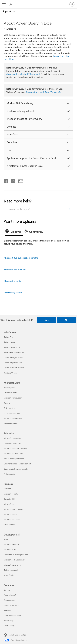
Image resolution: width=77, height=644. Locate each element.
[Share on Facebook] (6, 180)
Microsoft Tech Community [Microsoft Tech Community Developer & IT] (14, 560)
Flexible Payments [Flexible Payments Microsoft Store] (11, 423)
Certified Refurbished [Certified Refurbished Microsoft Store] (12, 413)
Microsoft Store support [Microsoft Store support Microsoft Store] (13, 398)
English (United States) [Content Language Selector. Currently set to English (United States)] (17, 635)
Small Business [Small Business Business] (10, 525)
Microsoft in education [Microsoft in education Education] (12, 438)
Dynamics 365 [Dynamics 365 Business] (9, 499)
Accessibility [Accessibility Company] (9, 621)
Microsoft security (12, 281)
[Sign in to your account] (72, 4)
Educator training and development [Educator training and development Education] (17, 464)
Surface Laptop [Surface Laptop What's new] (10, 342)
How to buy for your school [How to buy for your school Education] (14, 459)
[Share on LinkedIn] (12, 180)
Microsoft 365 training (15, 269)
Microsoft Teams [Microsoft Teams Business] (10, 514)
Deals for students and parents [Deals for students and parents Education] (16, 469)
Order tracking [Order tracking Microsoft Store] (9, 408)
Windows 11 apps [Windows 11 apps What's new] (11, 373)
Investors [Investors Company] (7, 610)
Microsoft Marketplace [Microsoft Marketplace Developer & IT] (13, 565)
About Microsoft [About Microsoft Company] (10, 595)
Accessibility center (13, 292)
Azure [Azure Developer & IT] (6, 539)
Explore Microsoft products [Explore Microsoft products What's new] (14, 368)
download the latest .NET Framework (23, 74)
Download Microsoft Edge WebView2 (43, 92)
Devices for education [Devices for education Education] (12, 443)
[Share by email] (19, 180)
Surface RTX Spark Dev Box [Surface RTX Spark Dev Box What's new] (14, 352)
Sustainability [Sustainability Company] (9, 626)
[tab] (14, 232)
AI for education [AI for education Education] (10, 474)
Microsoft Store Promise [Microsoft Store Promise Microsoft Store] (13, 418)
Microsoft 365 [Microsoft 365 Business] (9, 504)
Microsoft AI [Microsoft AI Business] (8, 489)
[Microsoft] (38, 2)
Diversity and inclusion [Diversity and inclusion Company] (13, 615)
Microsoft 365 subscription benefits (21, 258)
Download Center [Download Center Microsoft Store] (11, 393)
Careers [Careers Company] (7, 590)
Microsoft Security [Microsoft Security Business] (11, 494)
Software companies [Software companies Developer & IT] (12, 570)
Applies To (11, 29)
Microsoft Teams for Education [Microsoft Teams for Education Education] (16, 448)
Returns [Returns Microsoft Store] (7, 403)
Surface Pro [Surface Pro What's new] (8, 337)
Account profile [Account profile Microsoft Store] (10, 388)
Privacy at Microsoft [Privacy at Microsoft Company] (11, 605)
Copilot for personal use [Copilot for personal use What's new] (13, 363)
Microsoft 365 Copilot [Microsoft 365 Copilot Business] (12, 519)
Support (7, 11)
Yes (47, 320)
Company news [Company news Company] (10, 600)
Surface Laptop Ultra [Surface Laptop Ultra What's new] (12, 347)
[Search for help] (11, 4)
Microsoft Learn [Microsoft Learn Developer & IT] (10, 549)
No (67, 320)
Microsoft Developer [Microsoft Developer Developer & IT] (12, 544)
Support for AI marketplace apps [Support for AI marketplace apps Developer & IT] (16, 555)
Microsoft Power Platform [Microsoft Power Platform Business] (14, 509)
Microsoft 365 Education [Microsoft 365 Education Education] (13, 453)
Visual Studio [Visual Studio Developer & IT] (9, 575)
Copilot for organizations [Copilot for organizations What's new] (13, 357)
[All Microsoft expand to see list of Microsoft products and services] (4, 4)
